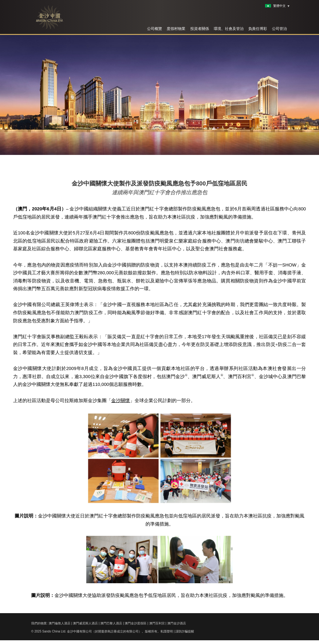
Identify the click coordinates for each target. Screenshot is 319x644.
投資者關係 (200, 29)
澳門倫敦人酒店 (60, 623)
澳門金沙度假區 (136, 623)
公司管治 (279, 29)
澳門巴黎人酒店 (111, 623)
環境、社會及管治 (229, 29)
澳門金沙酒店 (177, 623)
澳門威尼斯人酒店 (85, 623)
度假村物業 (176, 29)
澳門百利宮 (157, 623)
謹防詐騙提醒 (185, 631)
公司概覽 (155, 29)
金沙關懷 (121, 401)
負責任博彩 (258, 29)
